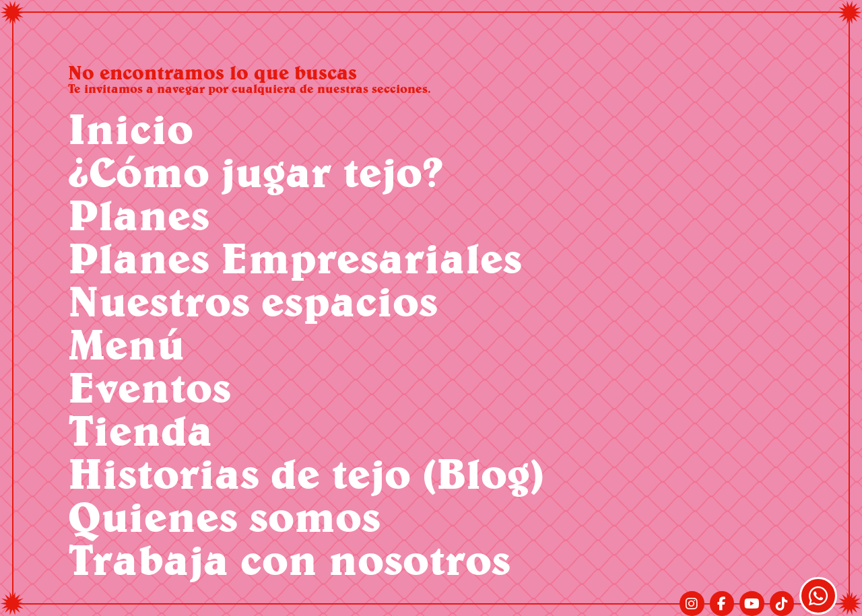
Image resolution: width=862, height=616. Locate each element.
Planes (139, 214)
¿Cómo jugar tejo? (256, 171)
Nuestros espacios (253, 301)
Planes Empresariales (295, 258)
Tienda (140, 430)
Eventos (150, 387)
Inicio (131, 128)
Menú (126, 344)
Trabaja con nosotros (289, 559)
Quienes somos (224, 516)
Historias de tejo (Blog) (306, 473)
